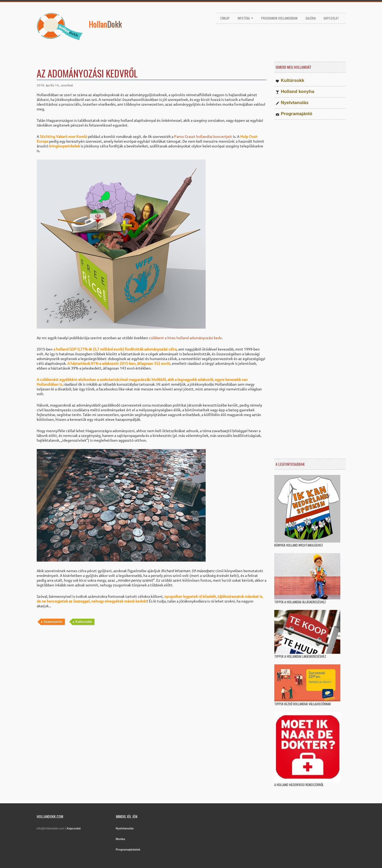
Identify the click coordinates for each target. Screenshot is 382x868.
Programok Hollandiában (279, 18)
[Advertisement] (152, 675)
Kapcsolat (331, 18)
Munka (121, 839)
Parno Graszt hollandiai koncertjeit (203, 136)
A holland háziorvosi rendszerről (299, 785)
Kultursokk (84, 622)
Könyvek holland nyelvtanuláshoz (299, 545)
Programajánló (297, 114)
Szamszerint (53, 622)
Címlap (225, 18)
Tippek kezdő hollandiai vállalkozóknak (303, 704)
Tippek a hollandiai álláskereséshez (300, 602)
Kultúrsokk (293, 80)
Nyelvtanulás (295, 103)
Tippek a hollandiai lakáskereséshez (300, 656)
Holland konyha (298, 92)
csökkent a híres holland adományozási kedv (185, 338)
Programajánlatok (128, 850)
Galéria (311, 18)
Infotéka (245, 18)
